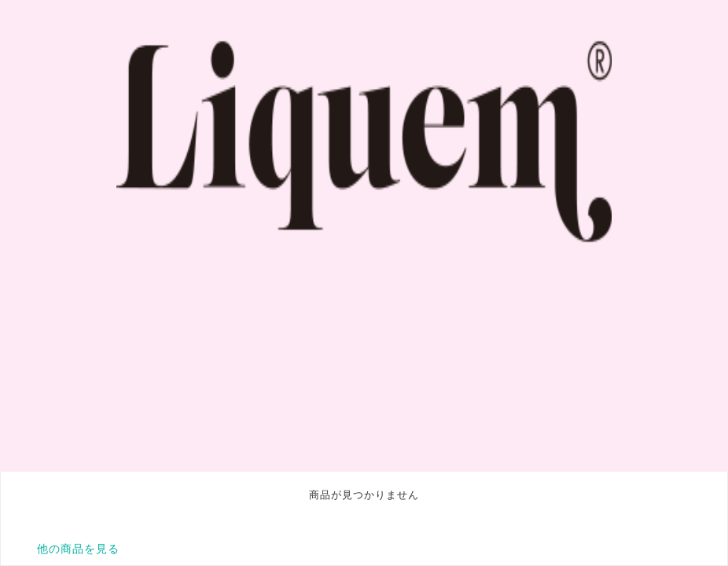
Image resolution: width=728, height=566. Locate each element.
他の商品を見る (78, 549)
